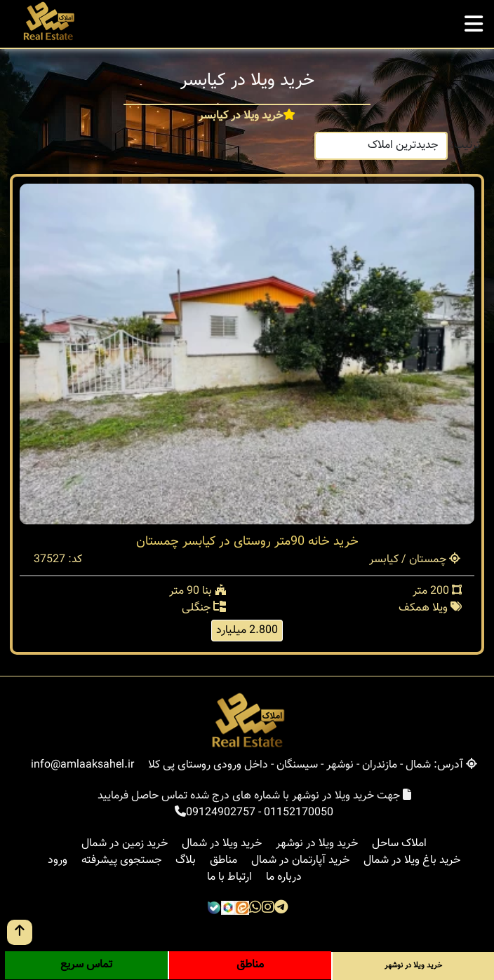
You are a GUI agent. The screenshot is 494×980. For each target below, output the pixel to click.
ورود (58, 860)
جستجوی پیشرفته (121, 860)
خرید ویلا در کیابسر (241, 116)
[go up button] (20, 932)
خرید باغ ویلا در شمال (412, 860)
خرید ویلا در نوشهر (317, 844)
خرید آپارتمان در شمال (300, 860)
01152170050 (299, 813)
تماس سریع (86, 965)
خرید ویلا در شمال (222, 844)
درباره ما (284, 877)
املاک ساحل (399, 844)
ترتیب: (465, 145)
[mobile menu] (474, 20)
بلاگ (186, 860)
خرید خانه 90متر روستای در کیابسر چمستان (247, 542)
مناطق (223, 860)
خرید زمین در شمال (125, 844)
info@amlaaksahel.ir (82, 765)
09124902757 (221, 813)
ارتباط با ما (229, 877)
